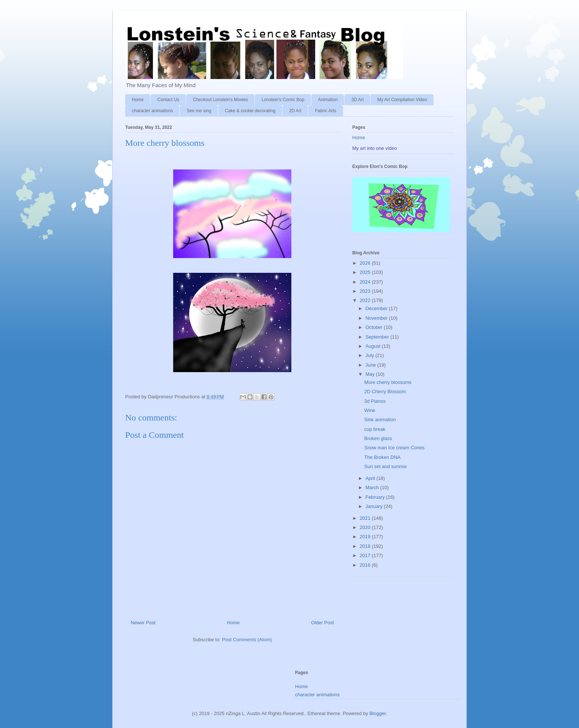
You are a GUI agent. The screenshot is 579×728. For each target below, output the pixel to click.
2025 (366, 272)
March (373, 487)
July (371, 355)
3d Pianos (375, 401)
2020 (366, 527)
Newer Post (143, 623)
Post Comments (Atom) (247, 640)
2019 (366, 537)
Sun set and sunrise (385, 466)
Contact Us (168, 100)
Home (138, 100)
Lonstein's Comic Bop (283, 100)
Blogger (377, 713)
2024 (366, 282)
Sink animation (380, 420)
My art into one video (375, 148)
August (374, 346)
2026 (366, 263)
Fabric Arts (326, 111)
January (375, 506)
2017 (366, 555)
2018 (366, 546)
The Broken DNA (382, 457)
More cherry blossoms (388, 382)
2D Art (295, 111)
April (371, 478)
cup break (375, 429)
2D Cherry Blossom (385, 392)
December (377, 308)
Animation (328, 100)
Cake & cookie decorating (250, 111)
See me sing (199, 111)
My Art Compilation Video (402, 100)
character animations (152, 111)
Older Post (323, 623)
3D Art (357, 100)
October (375, 327)
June (371, 365)
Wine (370, 410)
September (378, 337)
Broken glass (378, 438)
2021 (366, 518)
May (371, 374)
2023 (366, 291)
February (376, 497)
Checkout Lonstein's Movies (220, 100)
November (377, 318)
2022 (366, 300)
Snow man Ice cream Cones (394, 448)
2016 (366, 565)
